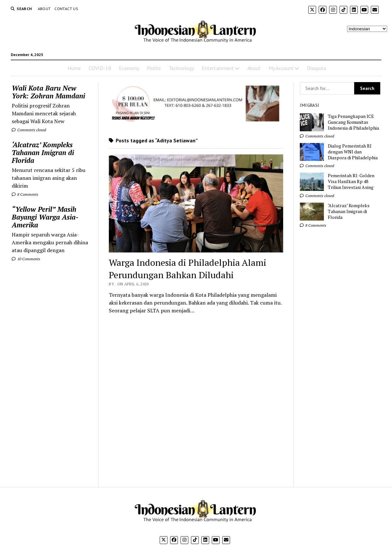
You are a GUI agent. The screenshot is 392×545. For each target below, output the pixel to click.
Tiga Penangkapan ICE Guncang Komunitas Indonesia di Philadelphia (353, 122)
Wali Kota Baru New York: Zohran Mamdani (48, 92)
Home (74, 68)
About (44, 9)
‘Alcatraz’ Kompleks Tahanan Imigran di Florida (43, 152)
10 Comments (26, 259)
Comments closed (29, 130)
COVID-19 (100, 68)
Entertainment (218, 68)
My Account (281, 68)
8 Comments (25, 194)
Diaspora (317, 68)
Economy (129, 68)
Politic (154, 68)
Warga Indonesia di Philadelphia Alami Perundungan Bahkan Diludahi (188, 269)
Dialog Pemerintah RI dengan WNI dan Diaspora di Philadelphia (353, 152)
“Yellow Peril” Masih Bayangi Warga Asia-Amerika (45, 217)
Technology (181, 68)
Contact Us (66, 9)
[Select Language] (367, 29)
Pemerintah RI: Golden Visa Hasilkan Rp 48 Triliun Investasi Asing (351, 181)
